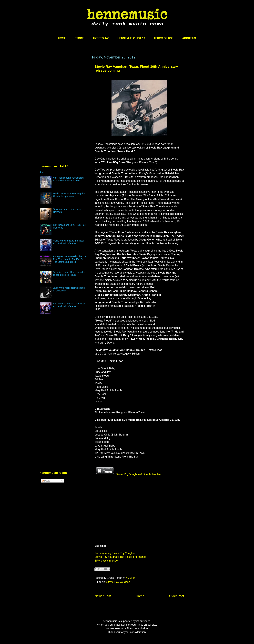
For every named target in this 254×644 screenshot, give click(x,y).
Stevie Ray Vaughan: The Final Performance (121, 557)
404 (42, 172)
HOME (62, 38)
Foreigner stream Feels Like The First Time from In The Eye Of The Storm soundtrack (70, 259)
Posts (46, 481)
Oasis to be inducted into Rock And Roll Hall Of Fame (69, 242)
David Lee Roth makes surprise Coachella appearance (69, 195)
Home (140, 596)
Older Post (177, 596)
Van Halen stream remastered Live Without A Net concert (68, 179)
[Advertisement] (64, 87)
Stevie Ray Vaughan (118, 582)
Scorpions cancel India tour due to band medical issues (69, 274)
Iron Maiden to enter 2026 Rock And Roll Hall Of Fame (69, 305)
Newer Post (103, 596)
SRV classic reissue (106, 561)
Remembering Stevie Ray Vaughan (115, 553)
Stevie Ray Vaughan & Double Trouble (128, 474)
